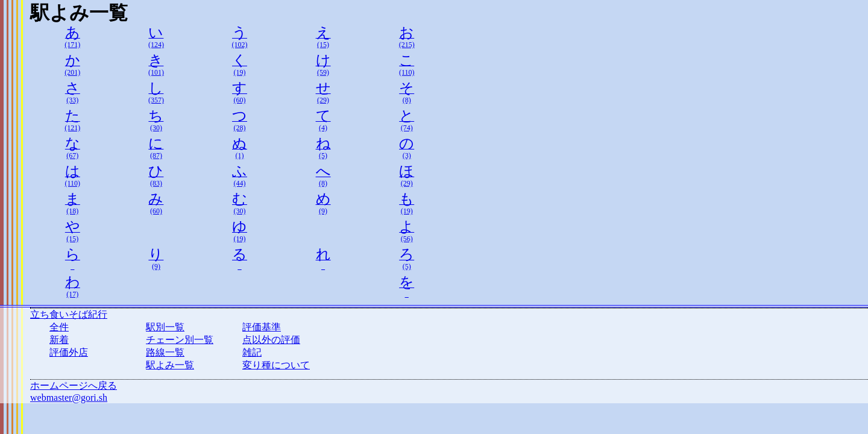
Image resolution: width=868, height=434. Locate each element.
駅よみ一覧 (170, 365)
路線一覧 (165, 352)
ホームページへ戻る (74, 385)
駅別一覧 (165, 327)
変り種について (276, 365)
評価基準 (262, 327)
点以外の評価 (271, 340)
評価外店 (69, 352)
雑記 (252, 352)
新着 (59, 340)
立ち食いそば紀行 (69, 314)
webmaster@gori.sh (69, 398)
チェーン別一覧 (180, 340)
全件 (59, 327)
